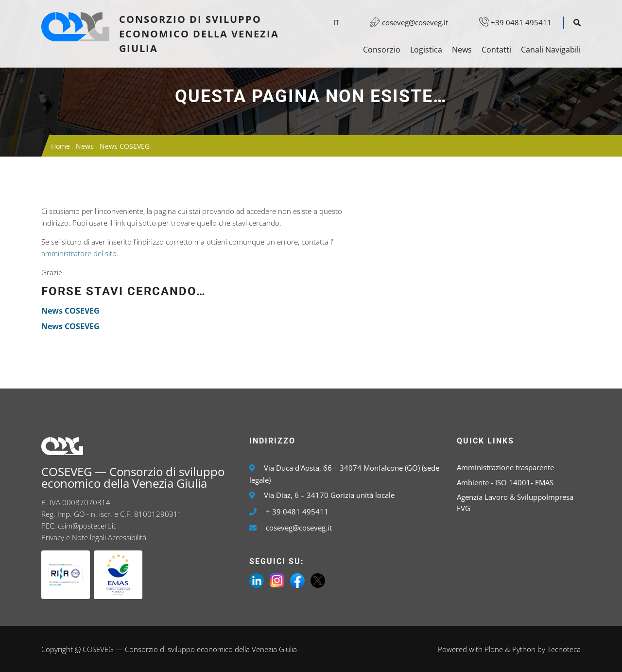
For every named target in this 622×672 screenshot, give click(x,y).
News (462, 50)
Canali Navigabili (551, 50)
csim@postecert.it (87, 526)
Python (524, 649)
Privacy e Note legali (74, 537)
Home (60, 146)
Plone (494, 649)
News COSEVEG (70, 311)
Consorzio (382, 50)
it (336, 22)
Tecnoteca (564, 649)
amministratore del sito (79, 253)
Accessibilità (127, 537)
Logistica (426, 50)
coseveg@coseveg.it (404, 22)
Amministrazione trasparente (505, 467)
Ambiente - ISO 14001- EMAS (505, 482)
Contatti (496, 50)
